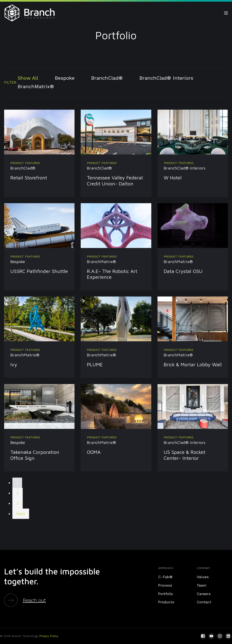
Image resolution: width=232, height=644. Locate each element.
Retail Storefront (29, 178)
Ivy (14, 364)
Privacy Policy (49, 636)
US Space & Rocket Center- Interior (185, 455)
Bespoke (65, 78)
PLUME (95, 364)
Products (166, 602)
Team (202, 585)
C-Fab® (165, 577)
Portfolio (166, 594)
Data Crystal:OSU (183, 271)
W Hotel (173, 178)
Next (21, 514)
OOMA (94, 452)
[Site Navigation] (226, 13)
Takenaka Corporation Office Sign (35, 455)
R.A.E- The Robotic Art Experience (112, 274)
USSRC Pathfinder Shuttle (39, 271)
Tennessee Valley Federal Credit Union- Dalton (115, 181)
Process (165, 585)
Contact (204, 602)
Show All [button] (28, 78)
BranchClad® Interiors (166, 78)
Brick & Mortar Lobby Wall (193, 364)
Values (203, 577)
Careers (204, 594)
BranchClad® (107, 78)
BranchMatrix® (36, 87)
